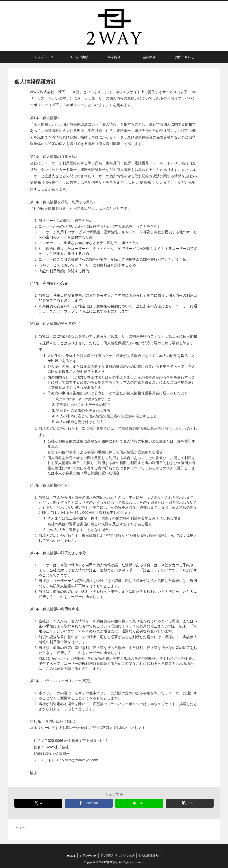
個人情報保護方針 (150, 856)
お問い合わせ (88, 856)
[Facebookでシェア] (89, 803)
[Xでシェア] (38, 803)
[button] (190, 803)
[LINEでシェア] (139, 803)
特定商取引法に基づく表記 (118, 856)
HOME (71, 856)
